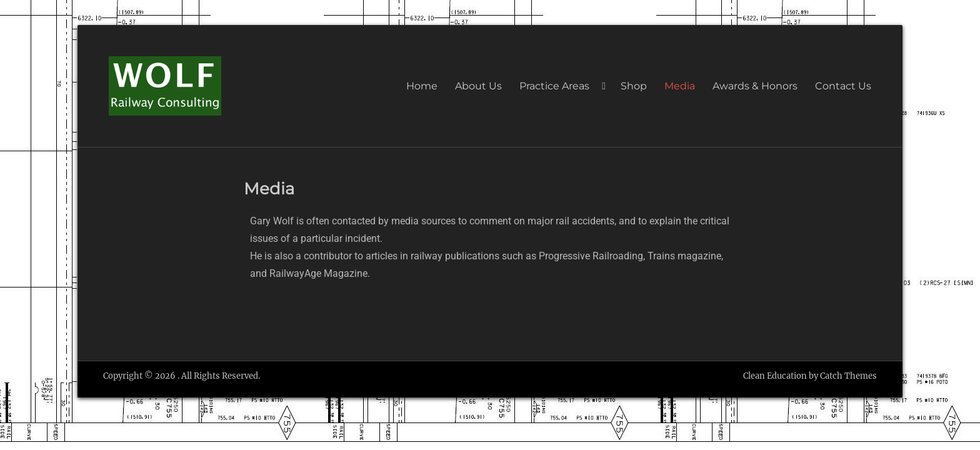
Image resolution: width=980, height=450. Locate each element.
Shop (634, 86)
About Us (478, 86)
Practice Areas (554, 86)
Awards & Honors (755, 86)
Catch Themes (848, 376)
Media (680, 86)
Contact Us (843, 86)
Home (422, 86)
